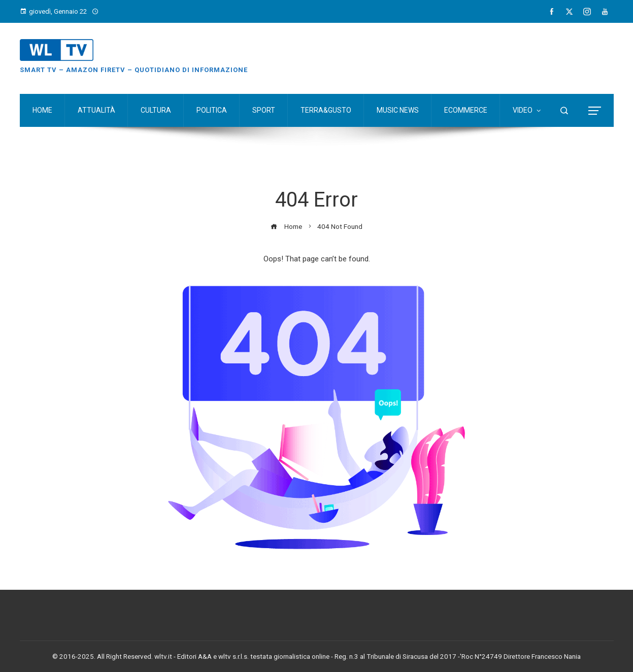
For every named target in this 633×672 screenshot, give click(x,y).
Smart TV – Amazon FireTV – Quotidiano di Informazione (134, 70)
